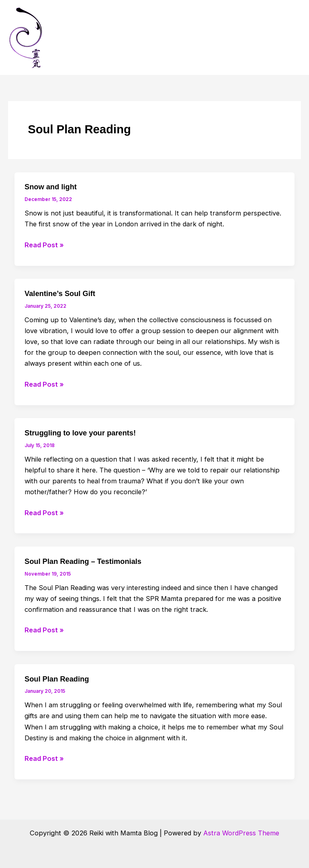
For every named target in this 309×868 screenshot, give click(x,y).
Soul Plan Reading (57, 679)
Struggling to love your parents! (80, 433)
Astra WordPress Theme (241, 833)
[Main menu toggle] (292, 38)
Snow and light (51, 187)
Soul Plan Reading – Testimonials (83, 561)
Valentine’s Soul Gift (60, 293)
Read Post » (44, 245)
